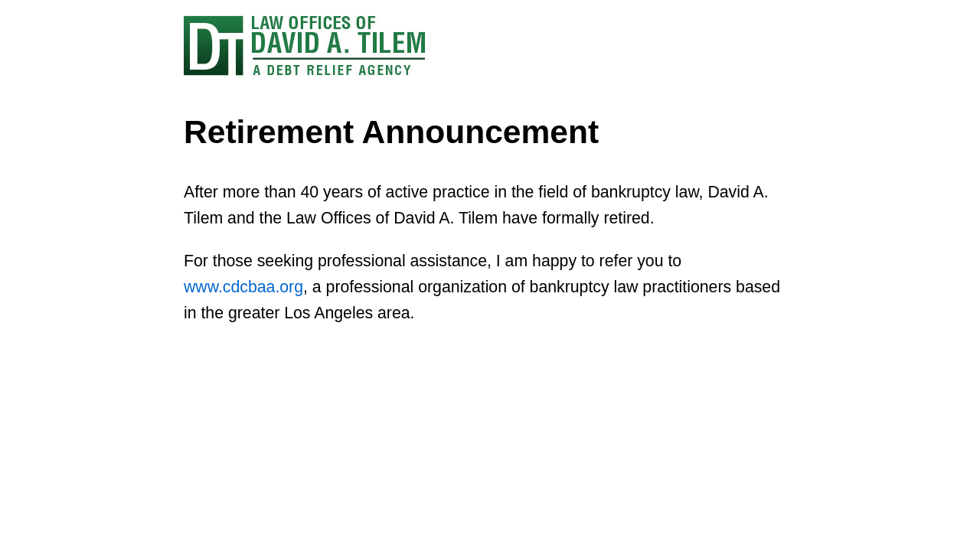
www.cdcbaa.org (243, 287)
